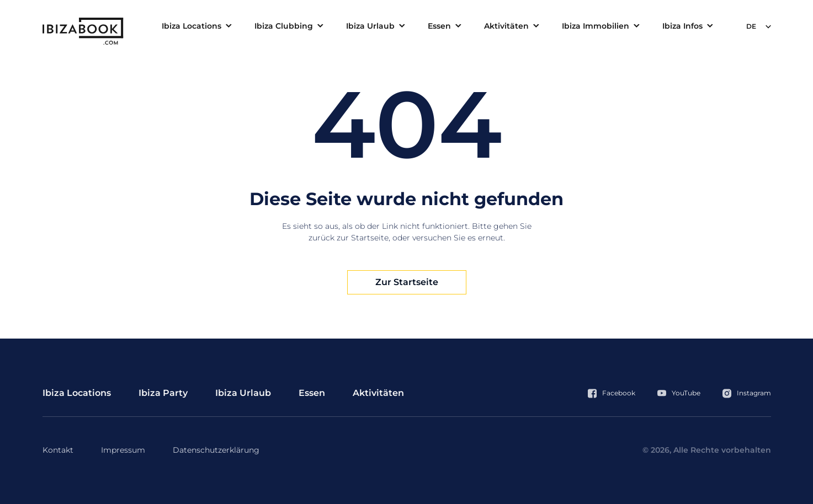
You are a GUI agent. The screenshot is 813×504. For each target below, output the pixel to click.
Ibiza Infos (682, 26)
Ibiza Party (163, 393)
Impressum (123, 450)
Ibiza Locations (192, 26)
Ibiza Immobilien (596, 26)
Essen (439, 26)
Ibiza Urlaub (370, 26)
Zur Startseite (407, 282)
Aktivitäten (506, 26)
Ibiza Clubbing (284, 26)
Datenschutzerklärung (216, 450)
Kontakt (58, 450)
